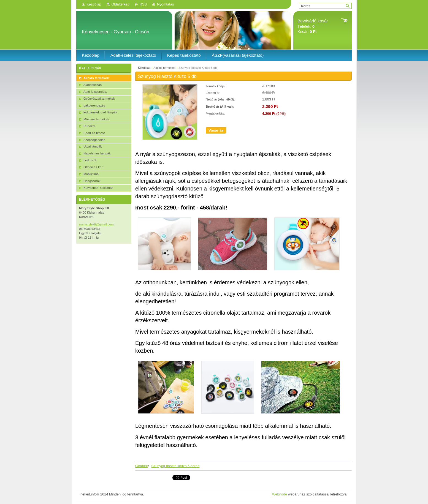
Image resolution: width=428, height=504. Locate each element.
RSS (143, 4)
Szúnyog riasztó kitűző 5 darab (175, 466)
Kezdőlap (94, 4)
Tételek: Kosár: (313, 26)
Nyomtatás (165, 4)
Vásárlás (216, 130)
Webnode (280, 494)
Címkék (142, 466)
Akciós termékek (164, 68)
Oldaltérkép (120, 4)
